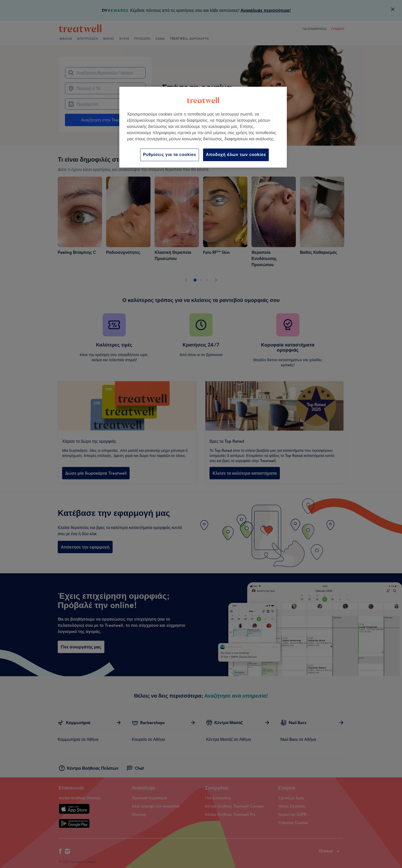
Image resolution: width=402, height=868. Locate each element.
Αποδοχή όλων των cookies (236, 155)
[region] (203, 127)
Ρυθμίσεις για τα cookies (170, 155)
